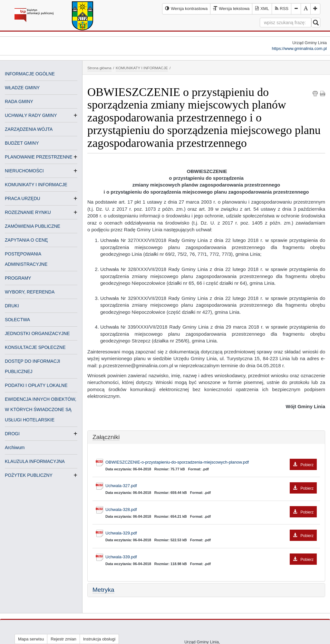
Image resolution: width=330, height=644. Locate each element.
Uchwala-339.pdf (211, 557)
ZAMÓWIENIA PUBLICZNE (33, 226)
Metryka (103, 590)
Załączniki (106, 437)
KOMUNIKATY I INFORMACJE (36, 185)
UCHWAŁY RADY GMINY (31, 115)
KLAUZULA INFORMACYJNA (35, 461)
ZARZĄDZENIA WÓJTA (29, 129)
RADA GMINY (19, 101)
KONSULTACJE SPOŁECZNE (35, 347)
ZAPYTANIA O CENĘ (26, 240)
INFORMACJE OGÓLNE (30, 74)
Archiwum (15, 447)
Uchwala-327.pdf (211, 486)
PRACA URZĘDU (23, 198)
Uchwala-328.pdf (211, 510)
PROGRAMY (18, 278)
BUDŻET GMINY (22, 143)
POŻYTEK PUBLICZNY (29, 475)
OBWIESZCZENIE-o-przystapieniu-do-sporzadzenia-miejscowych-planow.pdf (211, 462)
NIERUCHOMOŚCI (24, 171)
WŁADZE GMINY (22, 88)
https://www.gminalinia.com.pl (299, 48)
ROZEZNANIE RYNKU (28, 212)
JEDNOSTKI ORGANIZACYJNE (37, 333)
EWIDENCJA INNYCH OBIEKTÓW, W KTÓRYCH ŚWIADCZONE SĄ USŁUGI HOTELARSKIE (41, 409)
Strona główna (99, 68)
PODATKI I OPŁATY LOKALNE (36, 385)
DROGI (12, 434)
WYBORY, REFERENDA (30, 292)
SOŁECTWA (17, 320)
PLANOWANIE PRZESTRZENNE (39, 157)
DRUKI (12, 306)
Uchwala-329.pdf (211, 533)
